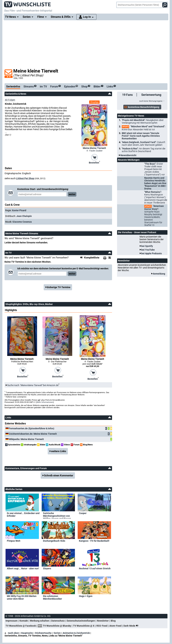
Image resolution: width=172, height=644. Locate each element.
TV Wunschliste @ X (84, 626)
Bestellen (94, 162)
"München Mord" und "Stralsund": (144, 128)
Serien (57, 633)
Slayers (47, 568)
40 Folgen (10, 100)
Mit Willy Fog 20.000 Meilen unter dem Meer (22, 597)
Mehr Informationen (45, 402)
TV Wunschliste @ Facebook (21, 626)
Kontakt (24, 621)
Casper (83, 513)
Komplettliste (92, 258)
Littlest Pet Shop (25, 178)
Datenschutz (58, 621)
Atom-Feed (115, 626)
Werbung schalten (40, 621)
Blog (113, 621)
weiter (72, 194)
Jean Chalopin (24, 216)
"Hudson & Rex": (144, 150)
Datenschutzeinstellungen (81, 621)
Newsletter (103, 621)
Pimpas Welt (14, 541)
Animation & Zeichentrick (76, 633)
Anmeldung (159, 274)
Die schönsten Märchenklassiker (52, 597)
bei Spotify (147, 246)
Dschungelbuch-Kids (54, 541)
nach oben (12, 633)
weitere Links (59, 451)
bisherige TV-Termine (59, 287)
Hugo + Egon (86, 596)
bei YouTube (148, 250)
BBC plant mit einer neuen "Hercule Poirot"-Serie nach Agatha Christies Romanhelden (141, 136)
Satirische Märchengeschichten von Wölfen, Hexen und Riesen (57, 515)
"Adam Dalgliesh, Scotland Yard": (144, 144)
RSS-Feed (102, 626)
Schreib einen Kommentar (59, 476)
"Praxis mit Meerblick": (143, 121)
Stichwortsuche (43, 633)
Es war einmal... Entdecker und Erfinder (23, 515)
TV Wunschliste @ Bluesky (57, 626)
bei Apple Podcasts (152, 253)
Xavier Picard (19, 210)
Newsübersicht (128, 155)
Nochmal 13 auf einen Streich (95, 568)
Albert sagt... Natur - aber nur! (23, 568)
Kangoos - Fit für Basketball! (94, 541)
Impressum (12, 621)
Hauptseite (27, 633)
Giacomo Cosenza (22, 222)
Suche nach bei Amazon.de (33, 385)
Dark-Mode (132, 626)
